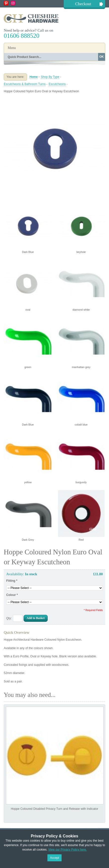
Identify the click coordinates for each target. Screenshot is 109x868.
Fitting (12, 581)
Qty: (9, 618)
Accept (54, 858)
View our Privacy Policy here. (67, 850)
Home (34, 77)
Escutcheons (57, 84)
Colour (12, 595)
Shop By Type (50, 77)
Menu (12, 48)
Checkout (83, 4)
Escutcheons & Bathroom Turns (25, 84)
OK (102, 57)
